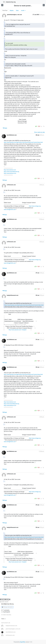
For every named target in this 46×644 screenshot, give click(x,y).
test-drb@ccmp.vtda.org (7, 604)
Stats (17, 10)
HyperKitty (23, 642)
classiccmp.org (11, 2)
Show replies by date (40, 132)
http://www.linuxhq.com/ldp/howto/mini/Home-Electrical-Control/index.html (23, 142)
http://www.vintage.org (35, 206)
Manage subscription (7, 607)
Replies (12, 10)
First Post (5, 10)
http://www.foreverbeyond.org (11, 172)
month (23, 10)
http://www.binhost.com (10, 173)
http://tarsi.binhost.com (10, 170)
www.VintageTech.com (10, 210)
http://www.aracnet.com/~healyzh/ (18, 330)
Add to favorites (6, 615)
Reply (5, 128)
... (5, 22)
